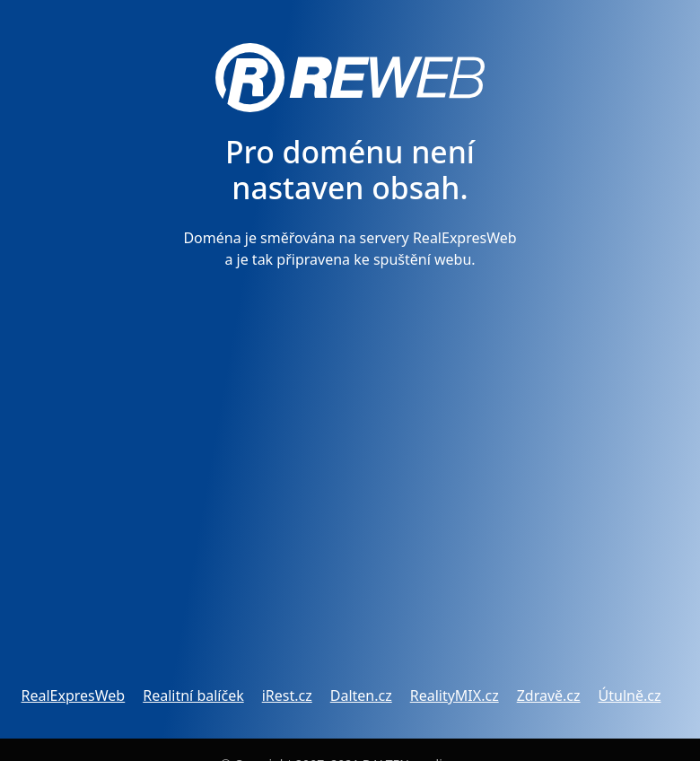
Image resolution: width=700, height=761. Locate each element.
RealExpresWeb (74, 695)
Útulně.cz (630, 695)
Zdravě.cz (549, 695)
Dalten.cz (361, 695)
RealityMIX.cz (455, 695)
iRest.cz (287, 695)
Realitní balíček (193, 695)
